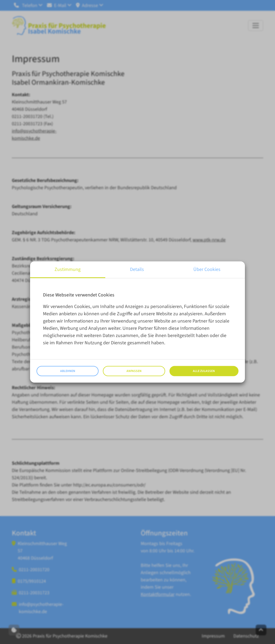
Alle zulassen (204, 371)
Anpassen (134, 371)
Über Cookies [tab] (207, 269)
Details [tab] (137, 269)
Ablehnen (68, 371)
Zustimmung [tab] (68, 269)
